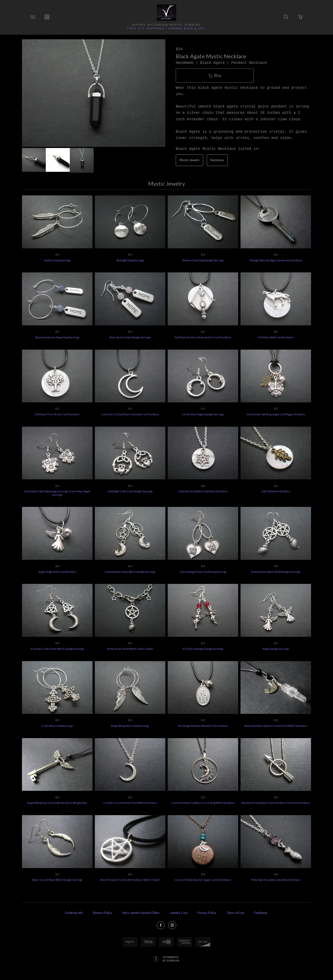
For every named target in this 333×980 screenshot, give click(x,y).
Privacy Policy (207, 913)
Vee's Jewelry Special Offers (141, 913)
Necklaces (217, 160)
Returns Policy (103, 913)
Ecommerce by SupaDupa (171, 959)
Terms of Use (235, 913)
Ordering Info (74, 913)
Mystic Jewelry (190, 160)
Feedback (261, 913)
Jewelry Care (179, 913)
